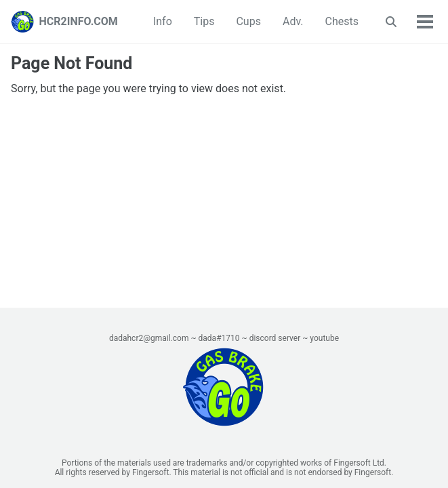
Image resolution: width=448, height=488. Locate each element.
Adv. (293, 21)
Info (163, 21)
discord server (275, 338)
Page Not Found (72, 63)
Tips (204, 21)
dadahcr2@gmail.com (149, 338)
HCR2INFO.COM (79, 21)
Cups (248, 21)
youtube (324, 338)
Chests (342, 21)
